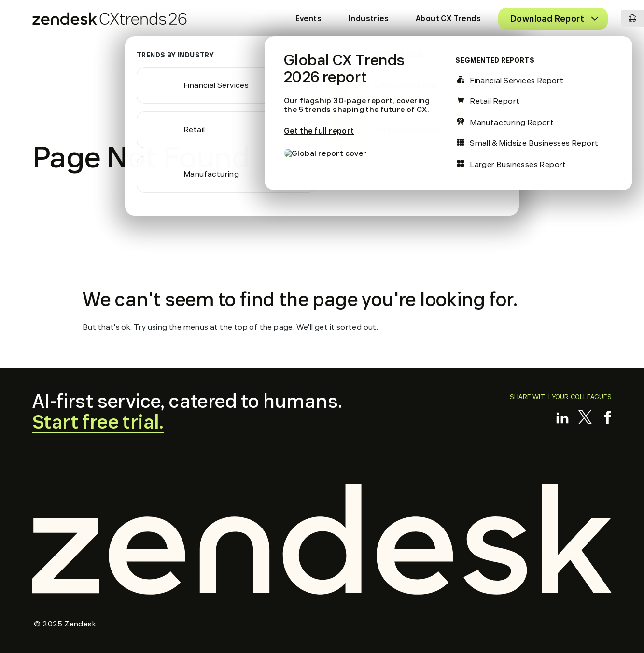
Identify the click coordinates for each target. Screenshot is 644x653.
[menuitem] (308, 19)
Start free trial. (98, 422)
